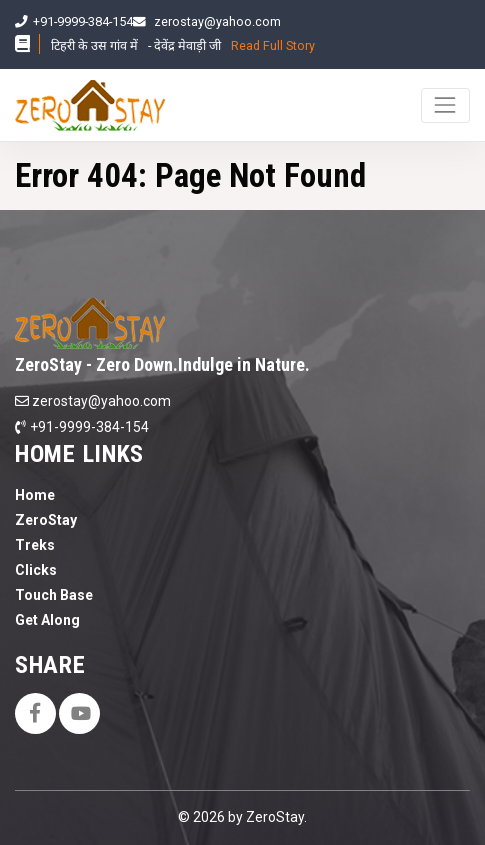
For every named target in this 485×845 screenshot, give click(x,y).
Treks (35, 545)
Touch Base (54, 595)
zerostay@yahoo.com (217, 21)
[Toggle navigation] (445, 105)
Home (35, 495)
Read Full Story (273, 45)
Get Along (47, 620)
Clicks (36, 570)
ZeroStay (46, 520)
